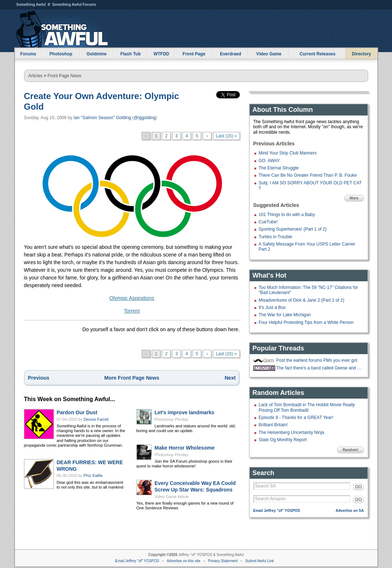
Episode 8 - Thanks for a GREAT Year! (296, 418)
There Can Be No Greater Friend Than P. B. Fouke (308, 175)
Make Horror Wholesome (185, 448)
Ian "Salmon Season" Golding (102, 118)
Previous (39, 378)
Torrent (132, 311)
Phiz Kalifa (93, 475)
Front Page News (65, 76)
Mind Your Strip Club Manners (288, 153)
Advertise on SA (350, 511)
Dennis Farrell (96, 419)
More (354, 198)
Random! (350, 450)
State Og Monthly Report (283, 440)
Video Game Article (172, 497)
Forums (28, 54)
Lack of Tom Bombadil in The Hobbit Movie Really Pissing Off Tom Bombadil (307, 407)
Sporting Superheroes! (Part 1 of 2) (293, 229)
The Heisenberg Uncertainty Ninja (292, 432)
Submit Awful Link (260, 561)
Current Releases (318, 54)
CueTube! (268, 222)
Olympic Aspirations (132, 298)
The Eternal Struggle (279, 168)
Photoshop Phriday (172, 419)
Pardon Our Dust (77, 412)
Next (230, 378)
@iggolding (144, 118)
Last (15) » (226, 136)
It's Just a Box (272, 307)
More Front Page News (132, 378)
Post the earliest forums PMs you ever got (317, 360)
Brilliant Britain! (273, 425)
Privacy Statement (223, 561)
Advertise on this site (183, 561)
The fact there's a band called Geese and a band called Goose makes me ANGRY (319, 368)
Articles (35, 76)
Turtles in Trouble (276, 237)
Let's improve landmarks (185, 412)
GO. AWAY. (270, 161)
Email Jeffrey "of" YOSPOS (277, 511)
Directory (362, 54)
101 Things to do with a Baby (287, 215)
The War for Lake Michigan (285, 315)
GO (359, 487)
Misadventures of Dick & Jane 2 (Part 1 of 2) (302, 300)
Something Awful (31, 5)
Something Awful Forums (74, 5)
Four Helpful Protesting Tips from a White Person (306, 322)
